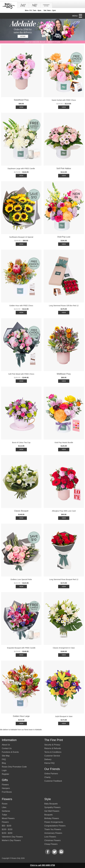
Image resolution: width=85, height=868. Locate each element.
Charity (48, 777)
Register (6, 774)
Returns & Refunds (53, 748)
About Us (6, 745)
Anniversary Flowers (53, 833)
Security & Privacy (52, 745)
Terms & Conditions (53, 752)
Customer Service (52, 756)
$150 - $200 (7, 833)
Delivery (48, 759)
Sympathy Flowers (52, 807)
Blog (4, 763)
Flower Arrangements (54, 822)
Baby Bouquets (51, 804)
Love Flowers (50, 837)
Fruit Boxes (7, 792)
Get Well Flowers (52, 811)
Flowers (5, 785)
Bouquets (49, 815)
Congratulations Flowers (55, 826)
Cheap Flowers (51, 844)
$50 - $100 (7, 826)
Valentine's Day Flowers (12, 837)
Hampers (6, 788)
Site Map (6, 756)
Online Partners (51, 774)
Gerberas (6, 811)
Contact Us (7, 748)
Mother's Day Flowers (11, 840)
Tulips (4, 815)
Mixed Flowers (8, 818)
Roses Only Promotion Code (14, 767)
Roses (5, 804)
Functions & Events (10, 752)
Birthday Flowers (52, 818)
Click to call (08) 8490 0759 (43, 865)
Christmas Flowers (52, 840)
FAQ (4, 759)
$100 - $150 (7, 829)
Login (4, 770)
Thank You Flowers (53, 829)
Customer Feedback (53, 781)
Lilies (4, 807)
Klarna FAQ (49, 763)
